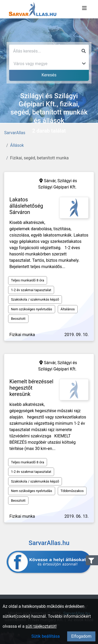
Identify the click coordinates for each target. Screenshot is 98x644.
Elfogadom (81, 636)
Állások (17, 145)
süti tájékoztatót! (41, 626)
